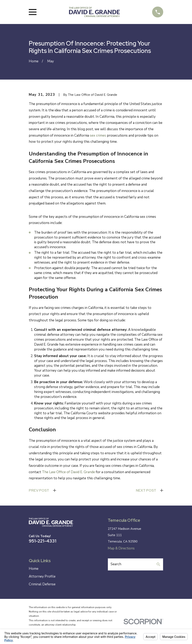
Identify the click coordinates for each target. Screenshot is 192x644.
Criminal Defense (42, 584)
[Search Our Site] (158, 564)
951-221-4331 (43, 541)
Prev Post (39, 490)
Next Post (146, 490)
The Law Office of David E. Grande (68, 472)
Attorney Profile (42, 576)
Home (34, 569)
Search (116, 564)
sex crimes (98, 135)
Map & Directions (121, 548)
